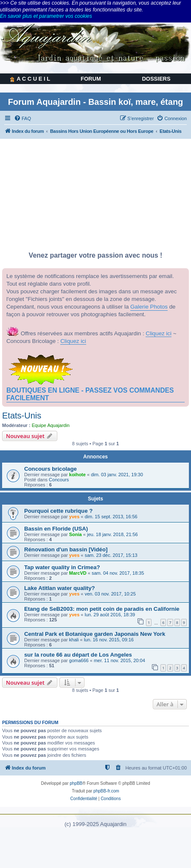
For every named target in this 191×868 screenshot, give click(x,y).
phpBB (76, 783)
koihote (77, 475)
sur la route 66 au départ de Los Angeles (78, 655)
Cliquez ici (159, 333)
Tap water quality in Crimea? (62, 567)
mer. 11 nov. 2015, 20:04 (119, 660)
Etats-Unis (22, 416)
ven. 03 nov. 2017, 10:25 (110, 594)
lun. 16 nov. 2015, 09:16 (109, 640)
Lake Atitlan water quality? (60, 588)
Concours (59, 480)
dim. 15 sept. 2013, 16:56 (111, 517)
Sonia (76, 534)
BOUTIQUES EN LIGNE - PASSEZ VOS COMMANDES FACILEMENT (90, 394)
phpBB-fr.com (106, 791)
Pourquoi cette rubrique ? (58, 511)
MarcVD (78, 573)
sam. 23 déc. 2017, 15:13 (111, 555)
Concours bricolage (51, 469)
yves (74, 517)
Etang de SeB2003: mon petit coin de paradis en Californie (102, 609)
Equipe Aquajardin (51, 425)
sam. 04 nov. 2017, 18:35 (118, 573)
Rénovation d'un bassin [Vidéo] (66, 549)
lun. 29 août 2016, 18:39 (110, 615)
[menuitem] (22, 118)
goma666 (79, 660)
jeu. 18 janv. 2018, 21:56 (112, 534)
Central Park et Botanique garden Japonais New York (95, 634)
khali (74, 640)
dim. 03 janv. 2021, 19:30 (117, 475)
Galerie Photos (149, 307)
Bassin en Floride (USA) (56, 529)
